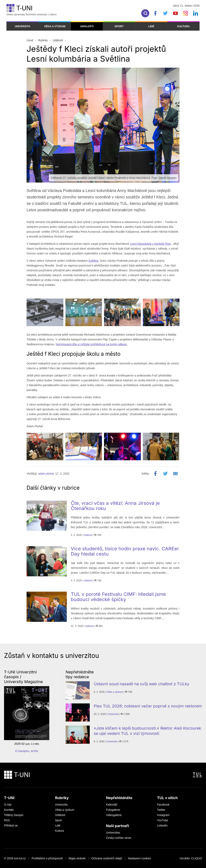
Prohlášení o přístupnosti (47, 858)
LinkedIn (162, 825)
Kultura (183, 26)
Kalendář (112, 805)
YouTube (163, 820)
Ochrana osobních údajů (107, 858)
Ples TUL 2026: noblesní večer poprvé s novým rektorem (148, 706)
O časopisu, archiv (27, 751)
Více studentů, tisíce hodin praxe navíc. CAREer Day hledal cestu (125, 551)
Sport (119, 26)
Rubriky (43, 40)
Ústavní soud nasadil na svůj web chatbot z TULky (142, 684)
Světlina (93, 261)
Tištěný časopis (14, 815)
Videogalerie (114, 815)
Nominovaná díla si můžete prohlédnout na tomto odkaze (91, 344)
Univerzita (22, 26)
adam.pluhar (46, 474)
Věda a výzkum (55, 26)
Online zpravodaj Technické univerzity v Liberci (31, 10)
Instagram (163, 815)
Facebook (163, 805)
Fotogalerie (113, 810)
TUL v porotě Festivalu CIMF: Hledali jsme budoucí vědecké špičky (118, 597)
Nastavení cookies (139, 858)
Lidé (151, 26)
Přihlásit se (11, 825)
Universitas (113, 833)
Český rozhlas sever (119, 838)
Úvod (30, 40)
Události (87, 26)
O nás (8, 805)
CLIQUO (197, 858)
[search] (145, 13)
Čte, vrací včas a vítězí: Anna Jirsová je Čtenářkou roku (115, 506)
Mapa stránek (77, 858)
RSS (7, 820)
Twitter (161, 810)
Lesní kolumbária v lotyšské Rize (150, 244)
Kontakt (9, 810)
